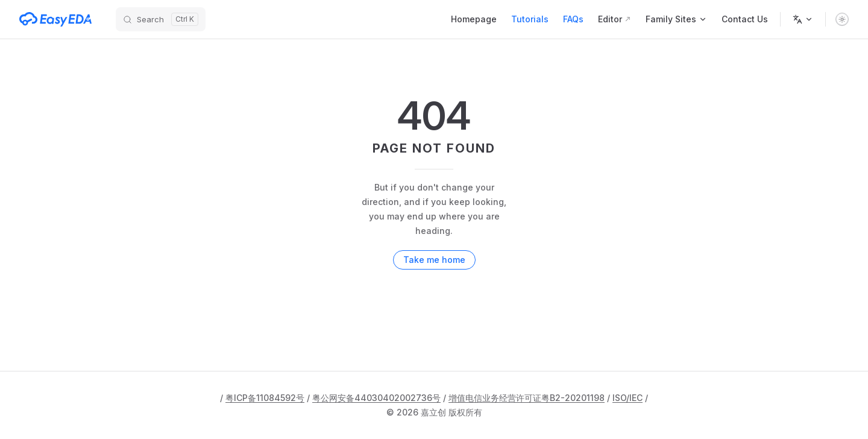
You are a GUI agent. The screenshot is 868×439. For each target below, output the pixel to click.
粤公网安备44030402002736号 (376, 398)
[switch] (842, 19)
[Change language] (803, 19)
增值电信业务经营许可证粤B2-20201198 (527, 398)
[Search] (161, 19)
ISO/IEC (627, 398)
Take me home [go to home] (434, 260)
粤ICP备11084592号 (265, 398)
